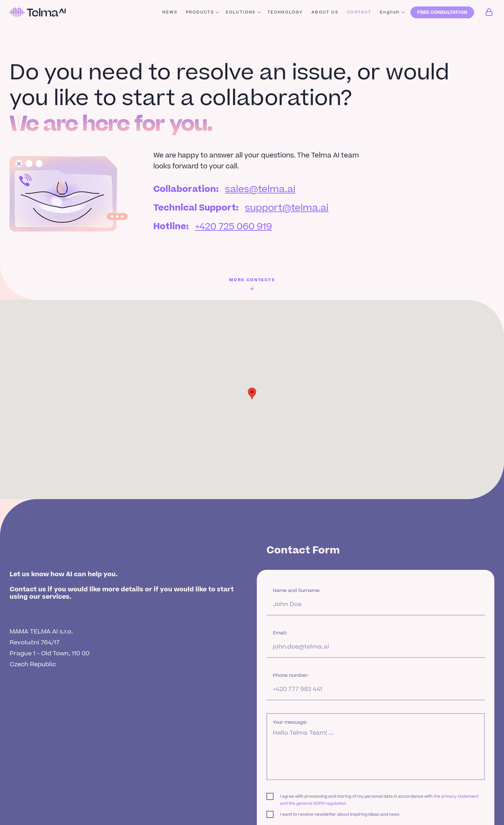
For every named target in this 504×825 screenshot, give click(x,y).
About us (325, 12)
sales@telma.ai (260, 189)
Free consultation (442, 12)
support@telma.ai (287, 208)
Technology (285, 12)
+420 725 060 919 (234, 227)
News (170, 12)
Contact (359, 12)
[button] (252, 394)
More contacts (252, 284)
